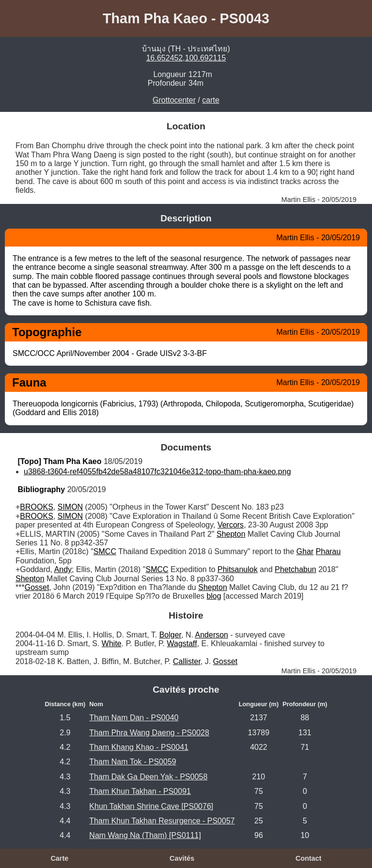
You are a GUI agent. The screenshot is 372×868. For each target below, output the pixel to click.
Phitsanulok (238, 569)
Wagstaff (182, 643)
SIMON (70, 507)
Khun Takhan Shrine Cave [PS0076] (151, 806)
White (112, 643)
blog (214, 596)
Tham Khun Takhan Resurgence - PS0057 (162, 821)
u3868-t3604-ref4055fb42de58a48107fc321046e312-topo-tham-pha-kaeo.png (157, 472)
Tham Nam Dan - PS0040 (134, 718)
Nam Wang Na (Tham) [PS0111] (145, 835)
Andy (63, 569)
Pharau (328, 551)
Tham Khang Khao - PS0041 (139, 747)
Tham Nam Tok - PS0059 (132, 762)
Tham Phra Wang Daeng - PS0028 (149, 733)
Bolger (170, 635)
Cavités (182, 858)
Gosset (37, 587)
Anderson (212, 635)
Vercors (231, 525)
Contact (309, 858)
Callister (187, 661)
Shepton (231, 534)
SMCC (105, 551)
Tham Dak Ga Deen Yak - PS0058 (148, 777)
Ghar (305, 551)
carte (211, 100)
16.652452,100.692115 (186, 58)
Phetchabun (295, 569)
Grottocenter (174, 100)
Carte (59, 858)
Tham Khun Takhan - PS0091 (140, 791)
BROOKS (36, 507)
